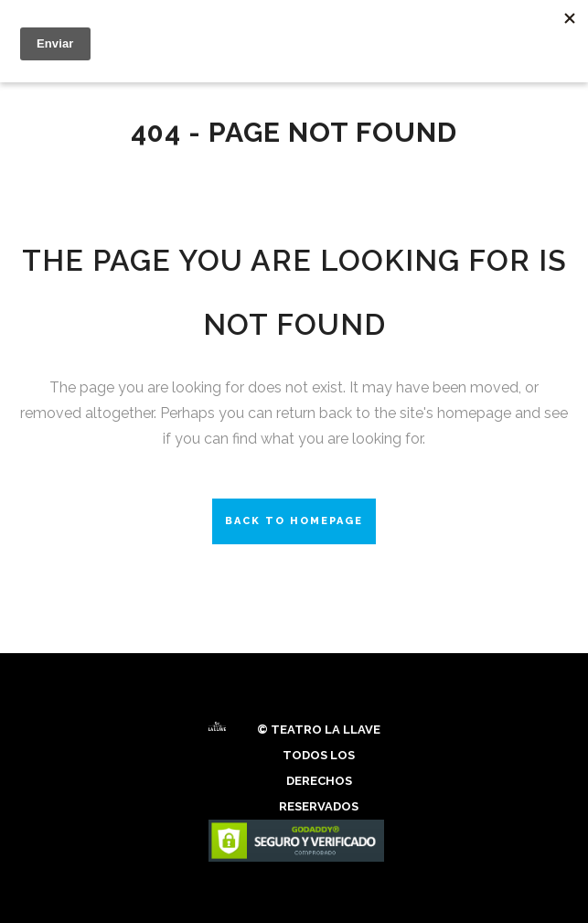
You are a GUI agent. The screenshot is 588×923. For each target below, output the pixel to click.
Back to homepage (294, 521)
